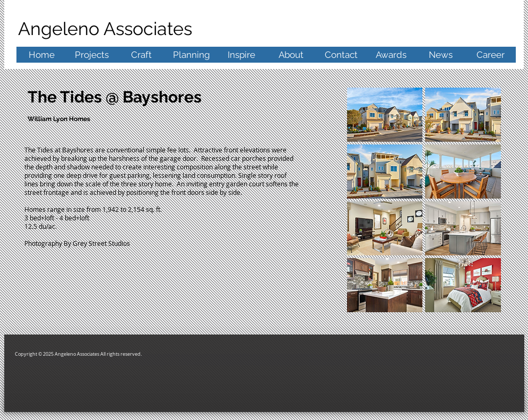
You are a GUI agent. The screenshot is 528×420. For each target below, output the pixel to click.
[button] (385, 115)
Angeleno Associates (107, 29)
